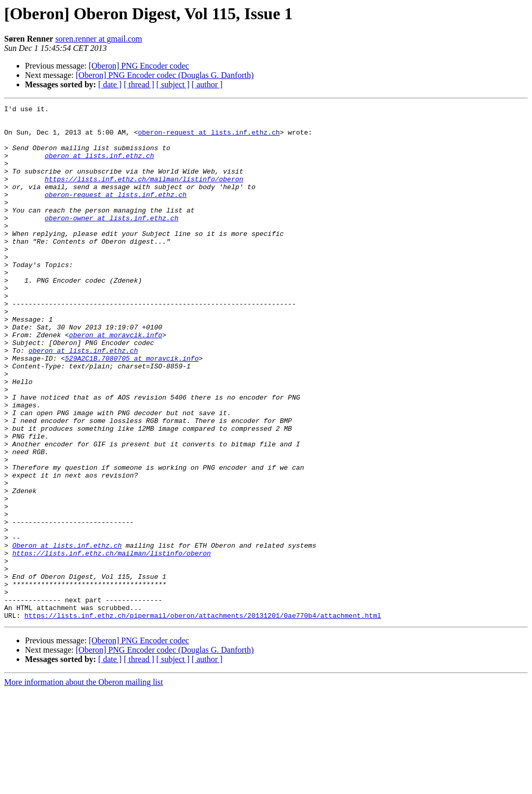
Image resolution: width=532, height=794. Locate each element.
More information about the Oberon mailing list (84, 785)
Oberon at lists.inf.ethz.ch (67, 634)
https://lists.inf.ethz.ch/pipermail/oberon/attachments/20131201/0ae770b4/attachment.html (203, 718)
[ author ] (207, 84)
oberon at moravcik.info (116, 381)
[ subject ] (173, 84)
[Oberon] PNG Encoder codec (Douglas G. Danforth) (165, 75)
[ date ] (110, 84)
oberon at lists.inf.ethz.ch (99, 166)
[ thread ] (139, 84)
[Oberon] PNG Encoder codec (139, 66)
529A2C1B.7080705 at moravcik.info (132, 409)
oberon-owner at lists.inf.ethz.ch (111, 241)
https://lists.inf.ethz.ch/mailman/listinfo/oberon (144, 194)
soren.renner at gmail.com (98, 39)
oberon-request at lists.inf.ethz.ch (209, 138)
